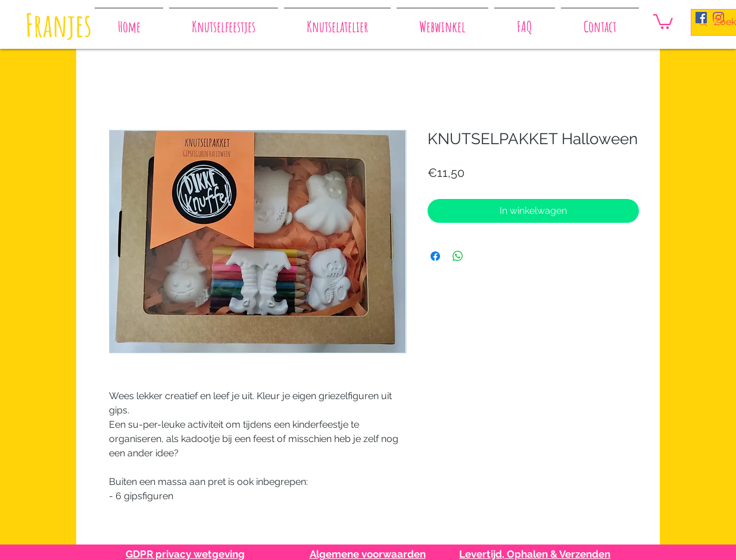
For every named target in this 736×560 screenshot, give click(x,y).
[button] (663, 21)
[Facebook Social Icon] (701, 18)
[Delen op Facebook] (435, 256)
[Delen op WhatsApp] (458, 256)
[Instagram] (718, 18)
